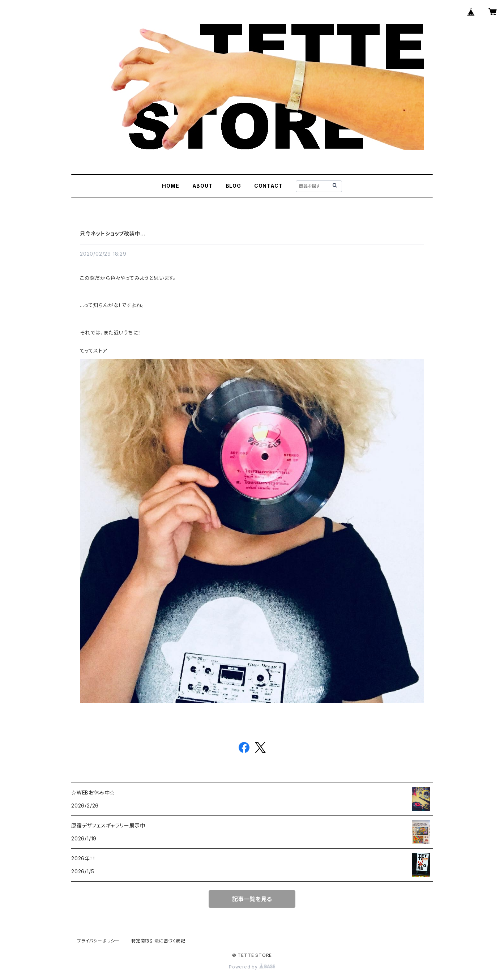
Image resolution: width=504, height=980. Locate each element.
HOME (170, 186)
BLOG (233, 186)
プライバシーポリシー (98, 941)
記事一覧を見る (252, 899)
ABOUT (202, 186)
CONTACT (268, 186)
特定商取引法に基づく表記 (158, 941)
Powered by (252, 967)
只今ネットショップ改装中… (113, 233)
